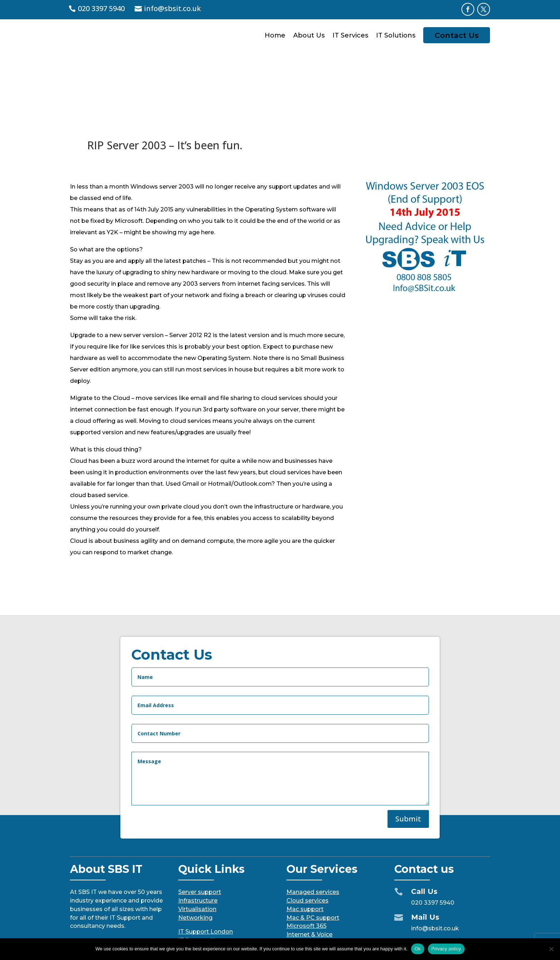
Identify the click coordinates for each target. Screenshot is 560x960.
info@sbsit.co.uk (172, 8)
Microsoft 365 (306, 871)
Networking (195, 863)
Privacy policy (446, 949)
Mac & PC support (313, 863)
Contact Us (457, 35)
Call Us (424, 836)
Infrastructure (198, 846)
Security (298, 888)
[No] (551, 949)
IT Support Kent (201, 885)
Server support (200, 837)
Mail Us (425, 862)
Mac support (305, 854)
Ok (418, 949)
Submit (408, 784)
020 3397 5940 (101, 8)
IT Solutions (396, 35)
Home (275, 35)
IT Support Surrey (203, 894)
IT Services (350, 35)
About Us (309, 35)
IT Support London (206, 877)
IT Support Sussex (204, 902)
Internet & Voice (309, 879)
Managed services (313, 837)
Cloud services (307, 846)
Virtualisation (197, 854)
